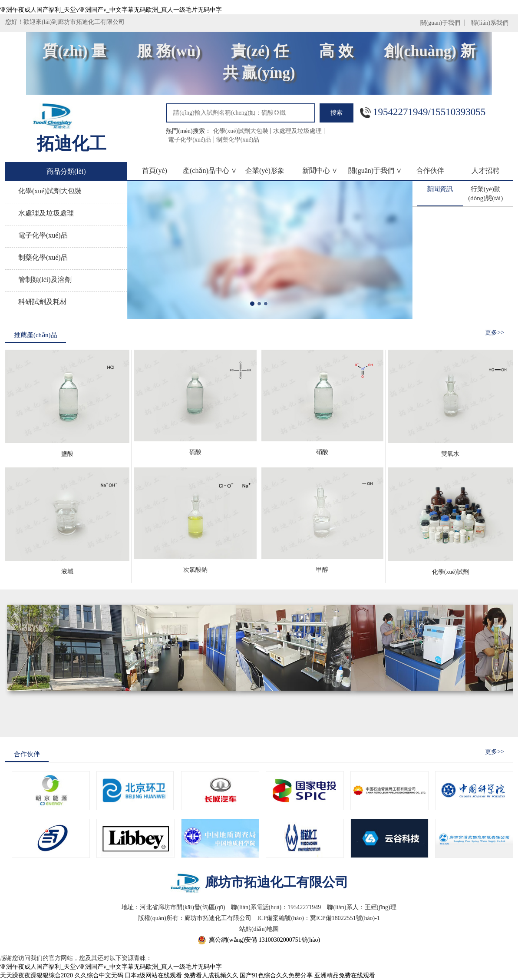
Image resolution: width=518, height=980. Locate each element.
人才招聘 (485, 171)
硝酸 (322, 452)
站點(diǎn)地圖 (259, 929)
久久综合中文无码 (99, 975)
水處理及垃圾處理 (297, 131)
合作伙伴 (430, 171)
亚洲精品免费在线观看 (345, 975)
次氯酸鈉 (195, 570)
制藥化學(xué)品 (238, 140)
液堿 (67, 571)
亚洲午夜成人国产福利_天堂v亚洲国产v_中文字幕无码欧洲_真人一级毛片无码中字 (111, 10)
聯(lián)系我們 (490, 23)
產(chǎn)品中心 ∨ (210, 171)
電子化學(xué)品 (190, 140)
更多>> (495, 333)
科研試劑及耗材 (43, 302)
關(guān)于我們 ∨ (375, 171)
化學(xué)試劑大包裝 (241, 131)
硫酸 (195, 452)
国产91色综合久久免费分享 (276, 975)
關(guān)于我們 (440, 23)
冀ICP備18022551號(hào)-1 (345, 918)
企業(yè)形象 (265, 171)
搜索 (337, 113)
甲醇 (322, 570)
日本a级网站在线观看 (153, 975)
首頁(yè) (155, 171)
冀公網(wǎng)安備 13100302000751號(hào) (264, 940)
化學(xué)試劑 (451, 572)
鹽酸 (67, 454)
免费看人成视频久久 (211, 975)
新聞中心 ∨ (320, 171)
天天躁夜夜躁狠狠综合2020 (36, 975)
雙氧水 (450, 454)
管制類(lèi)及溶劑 (45, 280)
